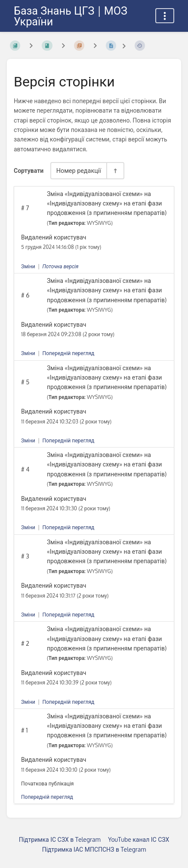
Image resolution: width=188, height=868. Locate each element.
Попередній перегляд (68, 353)
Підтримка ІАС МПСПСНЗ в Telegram (94, 849)
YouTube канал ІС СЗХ (139, 839)
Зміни (28, 266)
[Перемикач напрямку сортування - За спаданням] (115, 170)
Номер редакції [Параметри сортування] (79, 170)
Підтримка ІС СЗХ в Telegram (60, 839)
